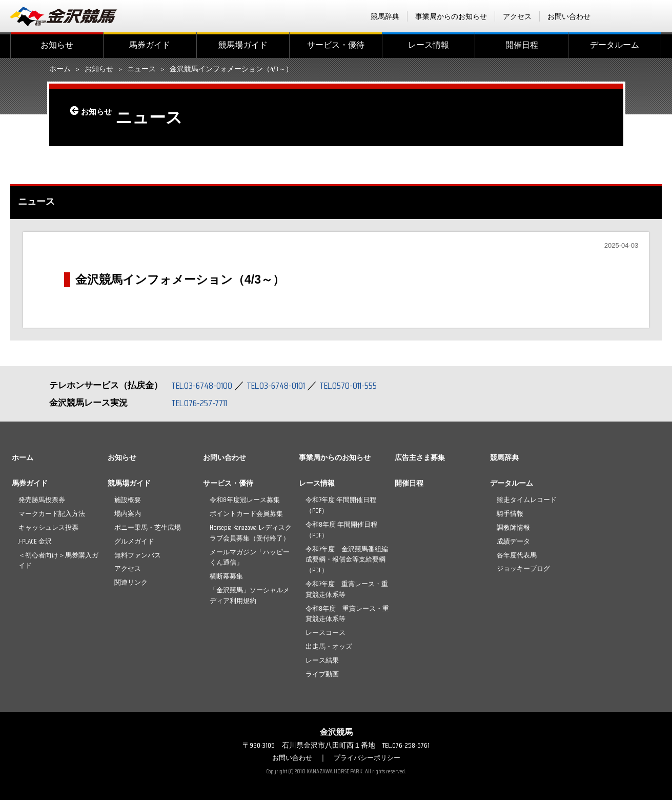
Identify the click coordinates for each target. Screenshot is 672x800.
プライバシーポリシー (369, 757)
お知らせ (57, 45)
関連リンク (131, 582)
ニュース (141, 69)
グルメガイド (134, 541)
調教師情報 (513, 527)
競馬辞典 (385, 16)
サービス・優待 (336, 45)
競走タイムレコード (527, 500)
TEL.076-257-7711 (203, 403)
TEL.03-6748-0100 (204, 385)
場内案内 (128, 514)
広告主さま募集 (420, 457)
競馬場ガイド (243, 45)
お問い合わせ (569, 16)
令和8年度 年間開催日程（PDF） (341, 530)
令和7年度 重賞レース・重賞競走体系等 (347, 589)
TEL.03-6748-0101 (284, 385)
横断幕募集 (226, 576)
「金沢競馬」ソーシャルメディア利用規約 (250, 595)
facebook (615, 16)
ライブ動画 (322, 674)
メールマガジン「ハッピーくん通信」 (250, 557)
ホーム (60, 69)
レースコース (325, 633)
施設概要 (128, 500)
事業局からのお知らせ (451, 16)
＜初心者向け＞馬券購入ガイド (58, 561)
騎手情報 (510, 514)
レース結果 (322, 660)
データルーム (615, 45)
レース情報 (429, 45)
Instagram (655, 16)
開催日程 (522, 45)
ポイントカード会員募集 (246, 514)
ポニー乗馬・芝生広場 (148, 527)
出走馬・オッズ (329, 646)
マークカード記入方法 (52, 514)
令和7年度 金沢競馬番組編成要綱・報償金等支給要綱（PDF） (347, 560)
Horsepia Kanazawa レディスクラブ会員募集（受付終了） (251, 533)
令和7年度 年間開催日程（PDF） (341, 505)
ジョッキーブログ (523, 568)
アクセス (517, 16)
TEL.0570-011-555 (362, 385)
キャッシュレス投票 (48, 527)
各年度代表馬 (517, 555)
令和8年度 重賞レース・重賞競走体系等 (347, 614)
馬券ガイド (150, 45)
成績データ (513, 541)
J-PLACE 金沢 (35, 541)
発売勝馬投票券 (42, 500)
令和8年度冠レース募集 (245, 500)
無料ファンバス (138, 555)
